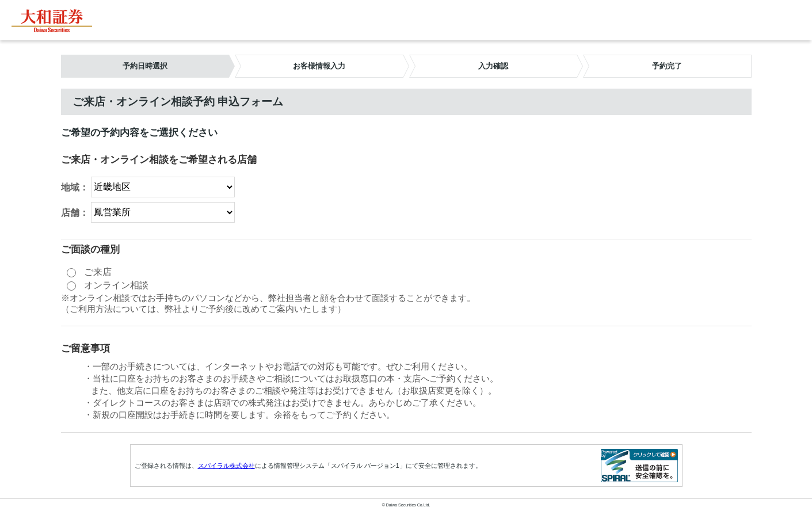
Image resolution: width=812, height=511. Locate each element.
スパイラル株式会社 (226, 466)
